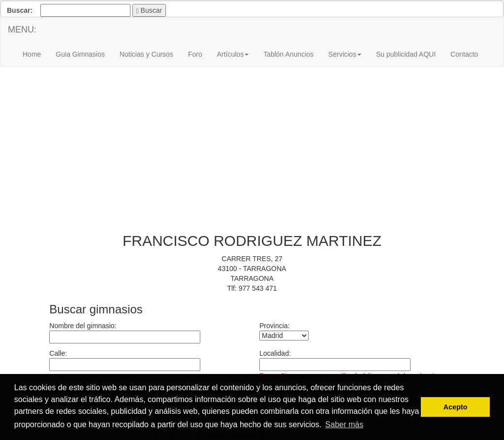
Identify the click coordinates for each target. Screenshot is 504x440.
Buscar (149, 11)
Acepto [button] (456, 407)
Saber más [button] (344, 424)
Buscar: (20, 10)
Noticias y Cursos (146, 54)
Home (32, 54)
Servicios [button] (345, 54)
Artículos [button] (233, 54)
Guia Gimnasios (80, 54)
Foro (195, 54)
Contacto (464, 54)
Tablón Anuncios (288, 54)
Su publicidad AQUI (406, 54)
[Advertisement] (252, 154)
